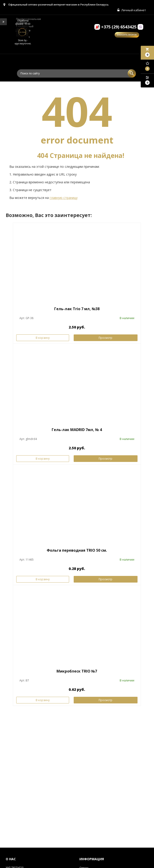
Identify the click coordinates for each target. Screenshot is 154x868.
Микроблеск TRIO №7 (77, 671)
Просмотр (105, 338)
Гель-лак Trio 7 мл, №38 (77, 309)
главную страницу (64, 198)
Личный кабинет (132, 10)
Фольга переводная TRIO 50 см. (77, 550)
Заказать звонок (127, 35)
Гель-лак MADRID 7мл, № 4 (77, 430)
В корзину (43, 338)
